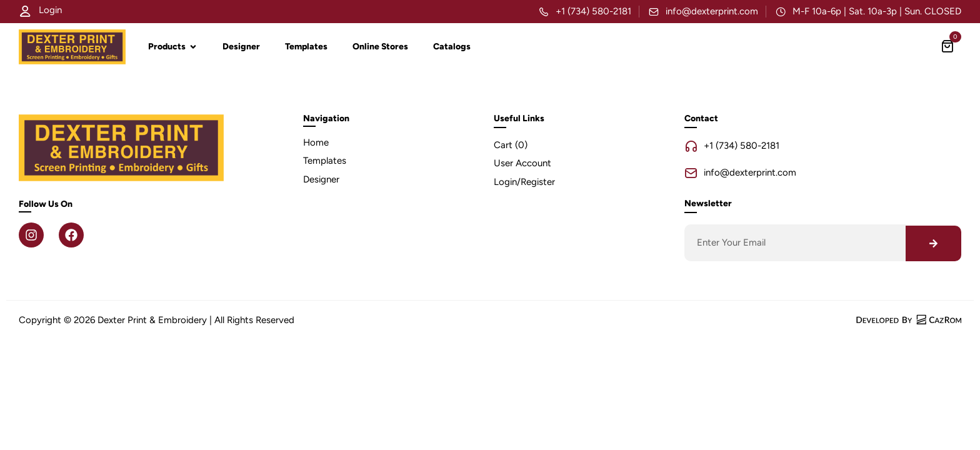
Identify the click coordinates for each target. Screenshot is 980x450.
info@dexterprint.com (712, 11)
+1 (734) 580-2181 (593, 11)
